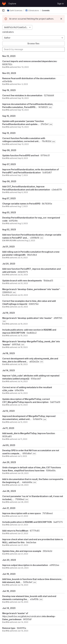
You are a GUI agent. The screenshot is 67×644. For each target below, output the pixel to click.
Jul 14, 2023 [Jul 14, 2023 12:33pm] (23, 405)
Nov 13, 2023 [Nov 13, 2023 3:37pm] (23, 67)
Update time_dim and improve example (22, 551)
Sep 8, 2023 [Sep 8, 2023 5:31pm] (23, 158)
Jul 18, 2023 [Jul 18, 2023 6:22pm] (23, 364)
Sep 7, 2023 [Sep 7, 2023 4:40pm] (23, 175)
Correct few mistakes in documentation (22, 95)
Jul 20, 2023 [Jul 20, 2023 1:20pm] (23, 307)
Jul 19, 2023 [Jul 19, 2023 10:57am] (23, 347)
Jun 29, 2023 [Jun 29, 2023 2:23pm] (23, 485)
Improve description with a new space (22, 513)
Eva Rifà (6, 67)
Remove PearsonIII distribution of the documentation (29, 78)
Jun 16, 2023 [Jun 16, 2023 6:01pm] (23, 602)
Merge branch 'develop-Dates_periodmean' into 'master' (31, 289)
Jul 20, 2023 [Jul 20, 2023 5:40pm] (23, 283)
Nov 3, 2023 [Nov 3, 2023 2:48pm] (23, 84)
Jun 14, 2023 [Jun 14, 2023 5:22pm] (23, 631)
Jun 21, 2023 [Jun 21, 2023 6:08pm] (23, 525)
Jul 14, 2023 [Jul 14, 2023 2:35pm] (23, 381)
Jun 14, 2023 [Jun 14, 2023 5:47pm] (23, 622)
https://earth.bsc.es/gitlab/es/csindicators (22, 616)
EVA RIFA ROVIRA (9, 240)
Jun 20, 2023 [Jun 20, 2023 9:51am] (23, 568)
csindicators (8, 32)
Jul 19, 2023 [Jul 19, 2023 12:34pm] (23, 336)
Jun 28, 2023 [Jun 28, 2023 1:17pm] (23, 502)
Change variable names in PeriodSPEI (21, 204)
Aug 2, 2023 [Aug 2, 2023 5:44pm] (30, 240)
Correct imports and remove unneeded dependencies (30, 61)
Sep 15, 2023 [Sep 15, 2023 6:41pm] (23, 127)
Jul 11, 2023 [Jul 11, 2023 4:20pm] (22, 439)
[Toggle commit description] (50, 107)
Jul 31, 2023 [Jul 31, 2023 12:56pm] (23, 258)
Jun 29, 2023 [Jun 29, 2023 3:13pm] (23, 473)
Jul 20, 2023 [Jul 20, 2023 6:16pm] (23, 275)
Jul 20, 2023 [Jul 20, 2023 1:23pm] (23, 295)
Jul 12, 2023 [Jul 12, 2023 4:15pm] (23, 422)
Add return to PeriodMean (15, 531)
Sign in (61, 4)
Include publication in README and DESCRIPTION (27, 522)
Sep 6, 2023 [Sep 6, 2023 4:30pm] (23, 192)
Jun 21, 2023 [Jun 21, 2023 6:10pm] (23, 516)
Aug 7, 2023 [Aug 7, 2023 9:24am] (23, 206)
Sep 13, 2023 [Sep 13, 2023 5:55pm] (23, 144)
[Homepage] (4, 3)
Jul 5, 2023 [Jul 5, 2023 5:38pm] (22, 456)
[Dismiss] (61, 19)
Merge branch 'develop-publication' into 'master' (27, 318)
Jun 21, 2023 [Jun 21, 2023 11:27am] (23, 545)
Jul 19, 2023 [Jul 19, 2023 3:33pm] (23, 324)
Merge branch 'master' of (15, 613)
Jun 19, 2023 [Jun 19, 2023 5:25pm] (23, 585)
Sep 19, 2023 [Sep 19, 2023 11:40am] (23, 110)
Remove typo (9, 628)
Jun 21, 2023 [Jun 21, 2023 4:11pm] (23, 533)
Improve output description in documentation (25, 565)
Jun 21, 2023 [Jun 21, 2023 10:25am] (23, 554)
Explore (12, 4)
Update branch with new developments (22, 281)
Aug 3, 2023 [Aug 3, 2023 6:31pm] (23, 223)
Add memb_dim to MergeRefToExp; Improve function (29, 433)
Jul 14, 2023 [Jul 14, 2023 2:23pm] (23, 393)
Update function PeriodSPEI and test (21, 155)
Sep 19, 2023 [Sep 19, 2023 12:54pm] (23, 98)
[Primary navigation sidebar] (3, 10)
